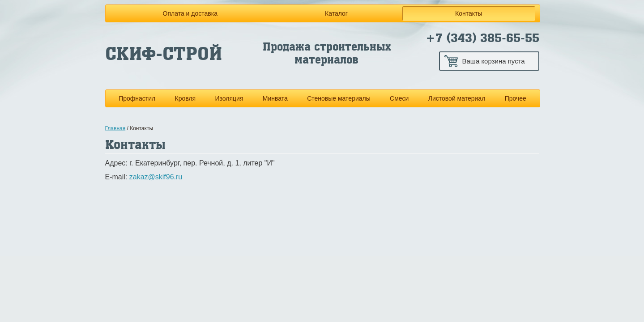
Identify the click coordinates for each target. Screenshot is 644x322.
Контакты (469, 13)
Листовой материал (457, 98)
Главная (115, 128)
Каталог (336, 13)
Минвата (275, 98)
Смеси (399, 98)
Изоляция (229, 98)
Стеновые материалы (339, 98)
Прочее (516, 98)
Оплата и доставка (190, 13)
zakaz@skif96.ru (156, 177)
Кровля (186, 98)
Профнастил (137, 98)
